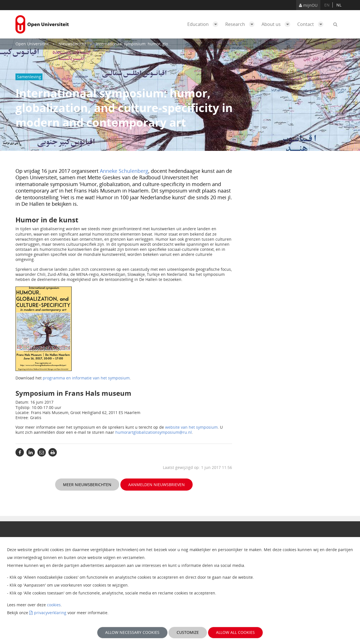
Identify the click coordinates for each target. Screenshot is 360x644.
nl (339, 5)
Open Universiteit (32, 44)
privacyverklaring (50, 613)
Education (204, 24)
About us (277, 24)
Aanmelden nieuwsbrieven (157, 485)
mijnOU (308, 5)
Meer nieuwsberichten (87, 485)
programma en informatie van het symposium (86, 378)
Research (241, 24)
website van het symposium (191, 427)
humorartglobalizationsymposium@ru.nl (154, 432)
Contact (312, 24)
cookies (54, 605)
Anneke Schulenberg (124, 171)
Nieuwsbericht (72, 44)
